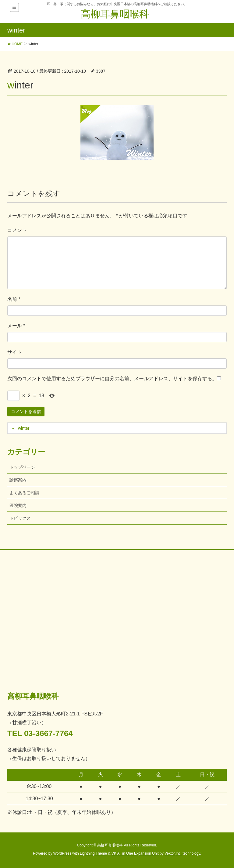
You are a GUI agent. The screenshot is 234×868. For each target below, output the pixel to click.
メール (16, 326)
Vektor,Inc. (173, 853)
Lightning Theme (93, 853)
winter (24, 428)
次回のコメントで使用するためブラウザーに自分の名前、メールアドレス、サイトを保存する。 (112, 379)
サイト (15, 352)
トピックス (20, 518)
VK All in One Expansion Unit (135, 853)
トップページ (22, 467)
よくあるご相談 (24, 493)
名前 (14, 299)
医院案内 (18, 505)
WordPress (62, 853)
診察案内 (18, 480)
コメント (17, 230)
